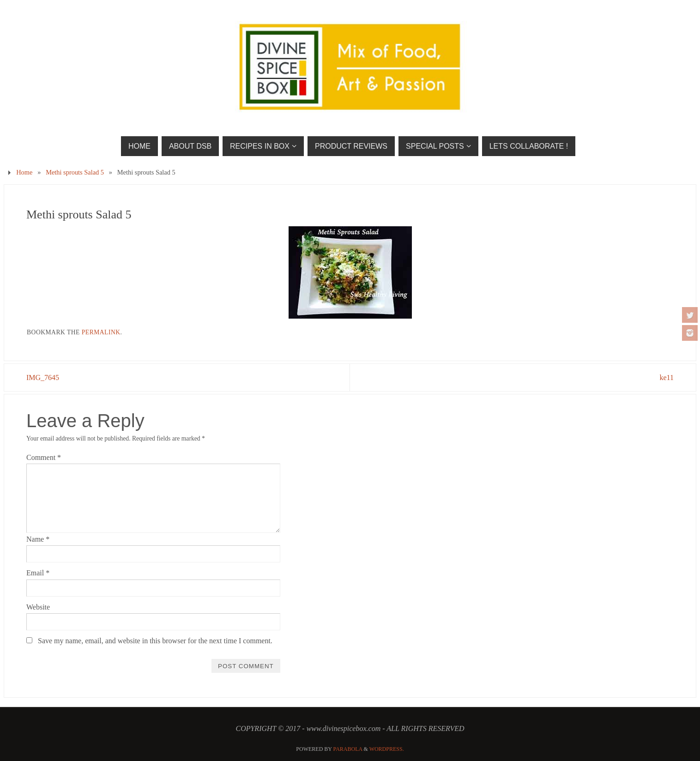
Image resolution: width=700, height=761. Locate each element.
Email (38, 573)
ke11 (667, 377)
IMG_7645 (43, 377)
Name (38, 539)
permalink (101, 332)
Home (24, 172)
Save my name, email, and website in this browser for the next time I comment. (155, 641)
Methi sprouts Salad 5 (75, 172)
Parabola (348, 749)
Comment (44, 457)
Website (38, 607)
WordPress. (387, 749)
